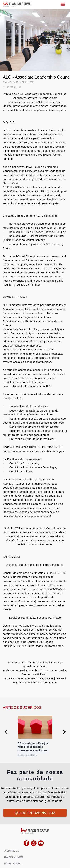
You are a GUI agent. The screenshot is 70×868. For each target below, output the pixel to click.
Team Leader (35, 232)
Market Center (53, 155)
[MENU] (63, 4)
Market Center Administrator (47, 236)
